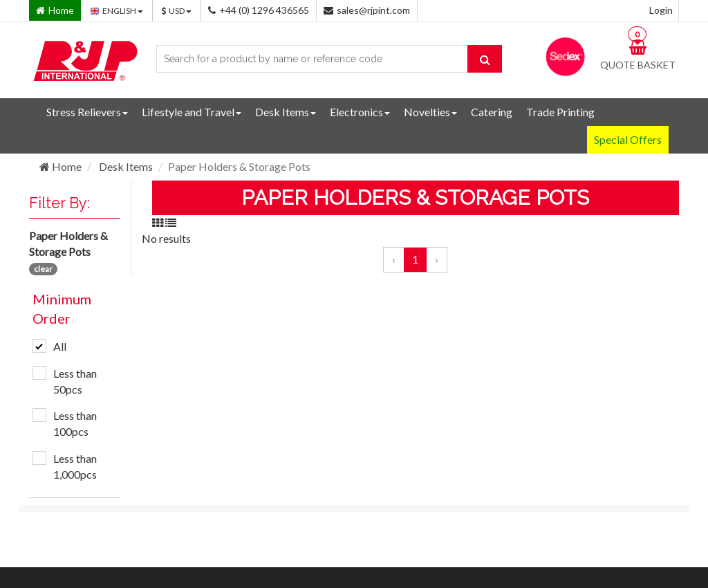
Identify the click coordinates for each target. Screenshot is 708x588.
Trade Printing (560, 112)
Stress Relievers (87, 112)
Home (60, 166)
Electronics (360, 112)
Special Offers (628, 139)
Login (661, 10)
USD (177, 11)
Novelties (430, 112)
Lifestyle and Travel (192, 112)
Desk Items (286, 112)
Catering (492, 112)
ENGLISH (117, 11)
